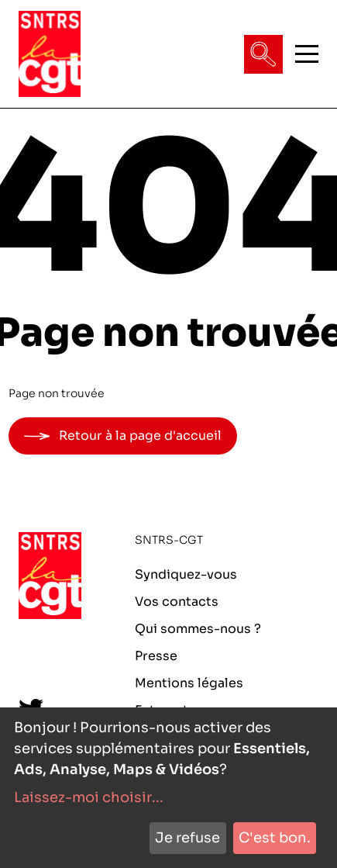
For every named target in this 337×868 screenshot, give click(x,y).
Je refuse (187, 838)
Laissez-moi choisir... (89, 797)
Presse (156, 656)
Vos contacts (177, 602)
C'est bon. (275, 838)
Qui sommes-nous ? (198, 629)
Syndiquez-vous (186, 574)
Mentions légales (189, 683)
